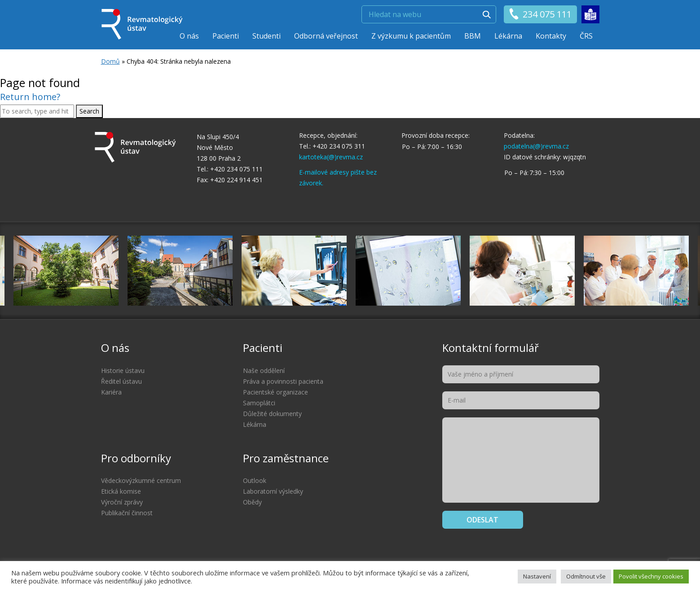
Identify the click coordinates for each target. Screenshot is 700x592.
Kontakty (551, 36)
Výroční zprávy (122, 502)
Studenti (266, 36)
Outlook (255, 480)
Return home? (30, 97)
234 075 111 (540, 14)
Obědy (252, 502)
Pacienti (226, 36)
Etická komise (121, 491)
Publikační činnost (127, 513)
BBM (473, 36)
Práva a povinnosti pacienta (283, 381)
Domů (110, 61)
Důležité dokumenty (272, 414)
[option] (408, 271)
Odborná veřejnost (326, 36)
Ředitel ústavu (121, 381)
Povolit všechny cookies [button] (651, 576)
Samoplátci (259, 403)
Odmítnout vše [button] (586, 576)
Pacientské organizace (275, 392)
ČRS (586, 36)
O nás (189, 36)
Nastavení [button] (537, 576)
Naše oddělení (264, 371)
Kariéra (111, 392)
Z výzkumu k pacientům (411, 36)
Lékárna (508, 36)
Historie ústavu (123, 371)
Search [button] (89, 111)
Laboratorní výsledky (273, 491)
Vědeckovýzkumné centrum (141, 480)
